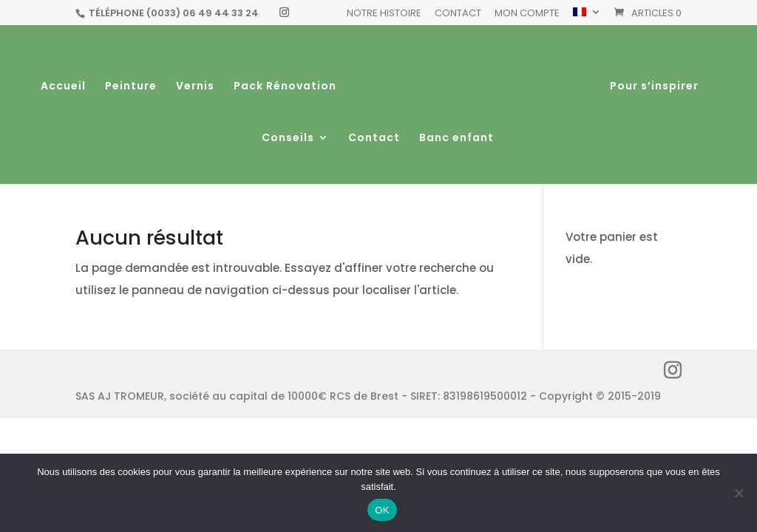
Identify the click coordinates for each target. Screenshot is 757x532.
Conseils (288, 139)
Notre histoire (384, 14)
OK (382, 510)
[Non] (739, 493)
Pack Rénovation (286, 87)
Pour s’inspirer (654, 87)
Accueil (64, 87)
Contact (458, 14)
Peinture (132, 87)
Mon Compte (527, 14)
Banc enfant (456, 139)
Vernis (196, 87)
